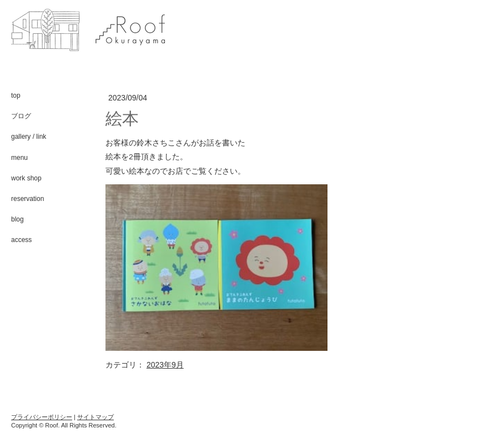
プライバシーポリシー (42, 417)
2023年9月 (165, 365)
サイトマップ (95, 417)
